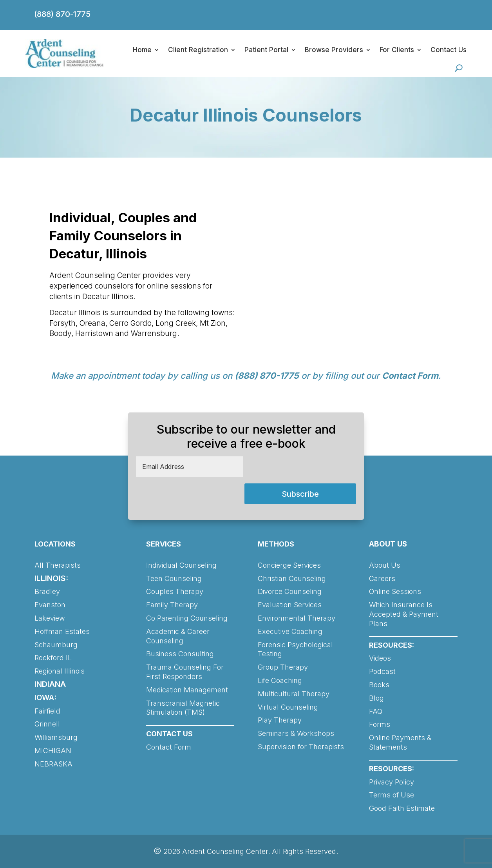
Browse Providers (334, 50)
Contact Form (410, 376)
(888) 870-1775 (62, 14)
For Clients (397, 50)
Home (142, 50)
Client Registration (198, 50)
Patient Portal (266, 50)
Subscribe (300, 494)
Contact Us (449, 50)
